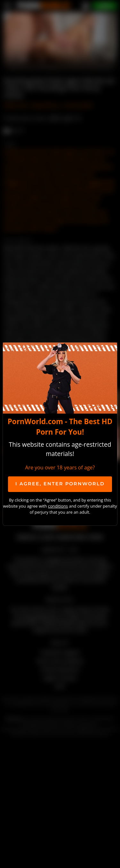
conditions (58, 506)
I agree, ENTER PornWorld (60, 484)
